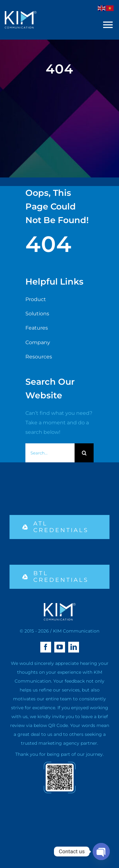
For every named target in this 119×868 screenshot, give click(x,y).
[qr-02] (60, 764)
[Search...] (50, 453)
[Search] (84, 453)
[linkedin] (74, 647)
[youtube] (60, 647)
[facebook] (46, 647)
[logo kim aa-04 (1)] (21, 13)
